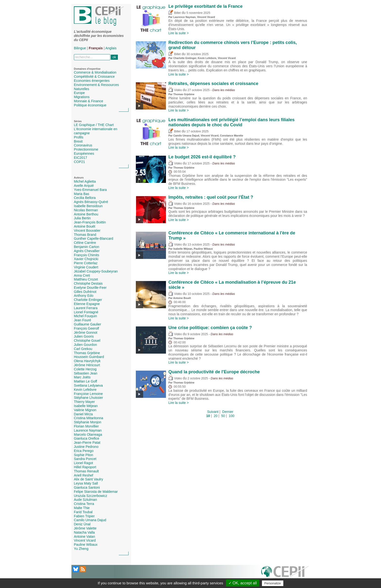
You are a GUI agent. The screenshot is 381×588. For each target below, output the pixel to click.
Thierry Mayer (84, 402)
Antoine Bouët (85, 226)
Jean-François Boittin (90, 222)
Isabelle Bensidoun (88, 206)
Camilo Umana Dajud (90, 520)
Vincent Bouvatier (87, 230)
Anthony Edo (84, 296)
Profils (79, 137)
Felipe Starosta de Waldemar (96, 492)
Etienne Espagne (87, 304)
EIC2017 (80, 158)
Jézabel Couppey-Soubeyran (96, 271)
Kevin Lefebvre (85, 390)
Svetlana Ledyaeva (88, 385)
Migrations (82, 97)
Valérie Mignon (85, 410)
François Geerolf (86, 328)
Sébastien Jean (86, 373)
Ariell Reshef (83, 475)
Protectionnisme (86, 149)
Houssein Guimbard (89, 357)
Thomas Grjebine (87, 353)
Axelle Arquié (84, 186)
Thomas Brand (85, 235)
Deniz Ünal (82, 524)
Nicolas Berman (86, 210)
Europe (79, 93)
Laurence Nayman (88, 430)
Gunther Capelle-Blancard (94, 239)
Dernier (228, 412)
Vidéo (175, 90)
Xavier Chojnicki (86, 259)
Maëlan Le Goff (85, 381)
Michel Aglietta (85, 181)
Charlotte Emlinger (88, 300)
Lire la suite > (179, 33)
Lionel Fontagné (86, 312)
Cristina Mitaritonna (89, 418)
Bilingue (80, 48)
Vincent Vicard (85, 540)
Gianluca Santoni (87, 487)
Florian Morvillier (86, 426)
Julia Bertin (82, 218)
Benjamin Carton (87, 247)
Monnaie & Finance (89, 101)
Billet (175, 13)
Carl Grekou (83, 349)
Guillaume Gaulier (87, 324)
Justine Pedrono (86, 447)
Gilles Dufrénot (85, 292)
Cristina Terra (84, 504)
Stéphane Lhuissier (88, 398)
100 (231, 416)
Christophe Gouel (87, 341)
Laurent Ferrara (86, 308)
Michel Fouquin (85, 316)
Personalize (273, 583)
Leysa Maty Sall (86, 483)
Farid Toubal (83, 512)
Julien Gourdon (85, 345)
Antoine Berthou (86, 214)
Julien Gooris (84, 336)
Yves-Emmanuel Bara (90, 190)
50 (223, 416)
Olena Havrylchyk (87, 361)
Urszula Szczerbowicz (91, 496)
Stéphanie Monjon (88, 422)
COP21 (79, 162)
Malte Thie (82, 508)
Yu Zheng (81, 549)
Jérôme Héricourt (87, 365)
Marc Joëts (82, 377)
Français (96, 48)
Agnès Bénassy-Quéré (91, 202)
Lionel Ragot (83, 463)
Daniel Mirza (83, 414)
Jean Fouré (82, 320)
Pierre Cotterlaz (86, 263)
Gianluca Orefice (87, 438)
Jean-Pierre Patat (87, 443)
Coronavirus (83, 145)
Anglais (111, 48)
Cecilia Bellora (85, 198)
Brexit (78, 141)
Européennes (84, 153)
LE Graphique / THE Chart (94, 125)
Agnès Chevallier (87, 251)
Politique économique (90, 105)
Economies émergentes (92, 81)
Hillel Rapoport (85, 467)
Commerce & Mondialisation (95, 72)
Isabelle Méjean (86, 406)
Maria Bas (82, 194)
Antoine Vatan (84, 537)
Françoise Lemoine (88, 394)
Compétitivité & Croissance (94, 77)
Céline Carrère (85, 243)
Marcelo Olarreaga (88, 435)
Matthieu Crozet (86, 279)
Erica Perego (84, 451)
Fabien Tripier (84, 516)
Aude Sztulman (85, 500)
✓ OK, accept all (243, 583)
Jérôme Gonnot (86, 332)
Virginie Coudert (86, 267)
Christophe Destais (88, 283)
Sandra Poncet (85, 459)
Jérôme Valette (85, 528)
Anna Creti (82, 275)
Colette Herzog (85, 369)
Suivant (213, 412)
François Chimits (87, 255)
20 (216, 416)
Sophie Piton (83, 455)
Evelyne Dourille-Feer (90, 288)
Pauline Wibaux (86, 545)
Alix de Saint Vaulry (88, 479)
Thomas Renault (86, 471)
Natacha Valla (84, 532)
